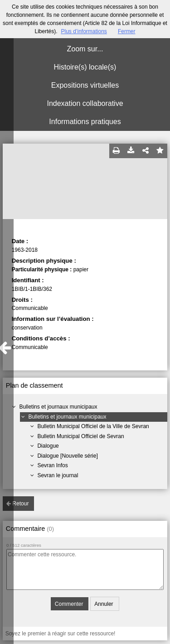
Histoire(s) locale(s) (85, 67)
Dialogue (48, 446)
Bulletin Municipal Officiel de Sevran (80, 436)
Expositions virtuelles (85, 85)
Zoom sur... (85, 49)
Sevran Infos (52, 465)
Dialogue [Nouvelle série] (67, 456)
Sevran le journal (58, 475)
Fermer (127, 31)
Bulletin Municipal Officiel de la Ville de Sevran (93, 426)
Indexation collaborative (85, 103)
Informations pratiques (85, 122)
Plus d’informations (84, 31)
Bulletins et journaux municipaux (58, 407)
